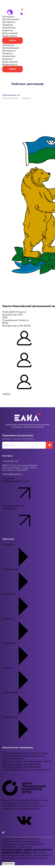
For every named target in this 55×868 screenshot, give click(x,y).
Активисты (9, 22)
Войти (12, 40)
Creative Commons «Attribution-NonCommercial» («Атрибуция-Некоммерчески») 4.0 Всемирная (23, 841)
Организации (11, 19)
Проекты (8, 25)
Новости (7, 30)
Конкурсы (8, 17)
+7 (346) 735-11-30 (10, 461)
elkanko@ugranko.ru (12, 474)
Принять (8, 864)
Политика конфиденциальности (21, 491)
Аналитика (9, 28)
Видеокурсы (10, 36)
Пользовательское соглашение (21, 518)
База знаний (10, 33)
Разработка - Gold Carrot (17, 847)
